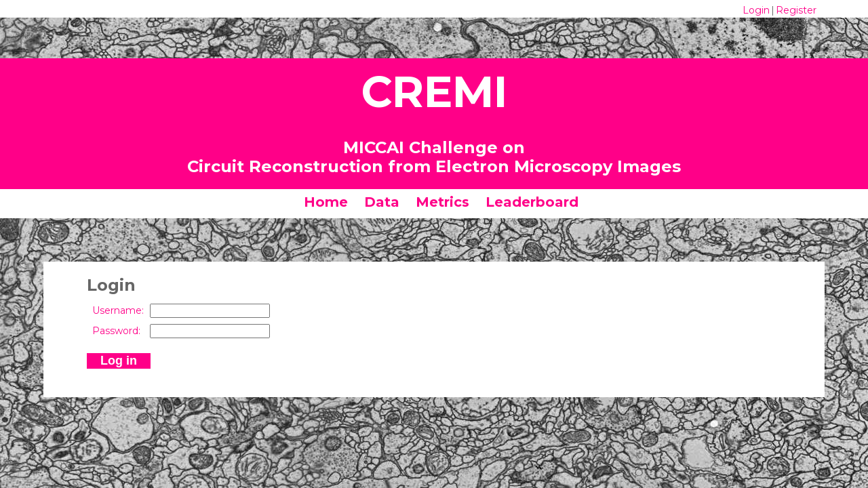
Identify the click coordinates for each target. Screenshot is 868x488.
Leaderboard (532, 202)
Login (756, 10)
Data (382, 202)
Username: (118, 310)
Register (796, 10)
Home (326, 202)
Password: (116, 331)
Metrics (442, 202)
